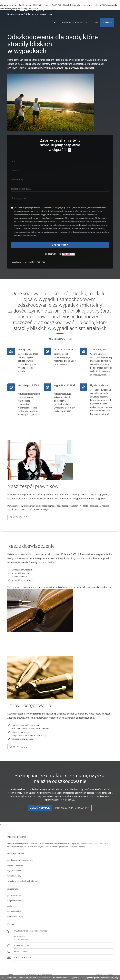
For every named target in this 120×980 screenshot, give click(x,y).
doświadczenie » (14, 911)
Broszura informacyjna (72, 808)
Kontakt (107, 22)
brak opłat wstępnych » (17, 916)
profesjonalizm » (14, 896)
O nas (95, 22)
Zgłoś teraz (60, 245)
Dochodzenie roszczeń (75, 22)
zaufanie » (12, 906)
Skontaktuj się (18, 517)
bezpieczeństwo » (15, 901)
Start (54, 22)
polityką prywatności (102, 978)
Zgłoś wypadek (40, 808)
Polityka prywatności (104, 975)
